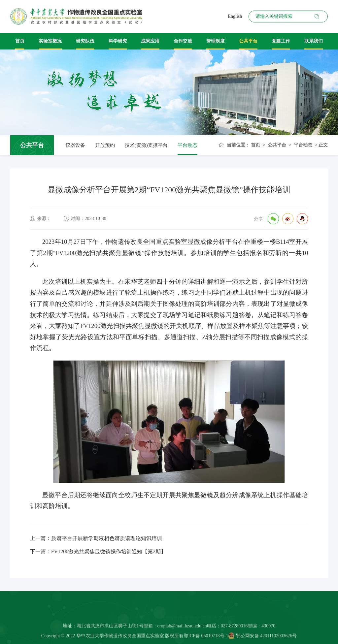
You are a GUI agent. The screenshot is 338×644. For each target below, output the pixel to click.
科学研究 (118, 41)
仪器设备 (75, 145)
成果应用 (150, 41)
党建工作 (281, 41)
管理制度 (216, 41)
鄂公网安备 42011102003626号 (262, 637)
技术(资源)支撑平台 (146, 145)
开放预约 (105, 145)
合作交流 (183, 41)
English (235, 16)
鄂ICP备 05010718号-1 (206, 637)
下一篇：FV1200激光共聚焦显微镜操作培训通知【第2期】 (98, 551)
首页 (20, 41)
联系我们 (314, 41)
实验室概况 (50, 41)
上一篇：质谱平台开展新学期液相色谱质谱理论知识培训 (96, 538)
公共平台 (248, 41)
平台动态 (187, 145)
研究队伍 (85, 41)
